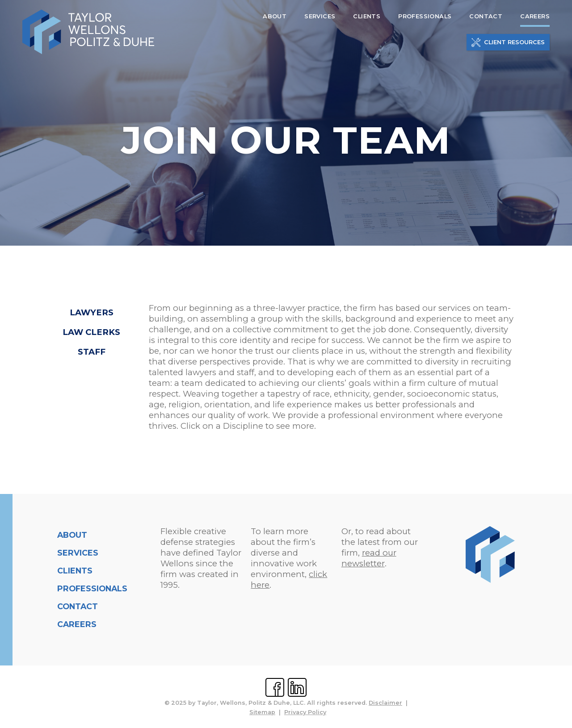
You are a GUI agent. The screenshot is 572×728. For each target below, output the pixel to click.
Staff (92, 352)
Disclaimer (385, 703)
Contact (78, 606)
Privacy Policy (305, 712)
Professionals (92, 588)
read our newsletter (369, 558)
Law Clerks (91, 332)
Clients (75, 571)
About (72, 535)
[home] (88, 32)
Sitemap (262, 712)
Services (78, 553)
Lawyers (92, 312)
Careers (77, 624)
